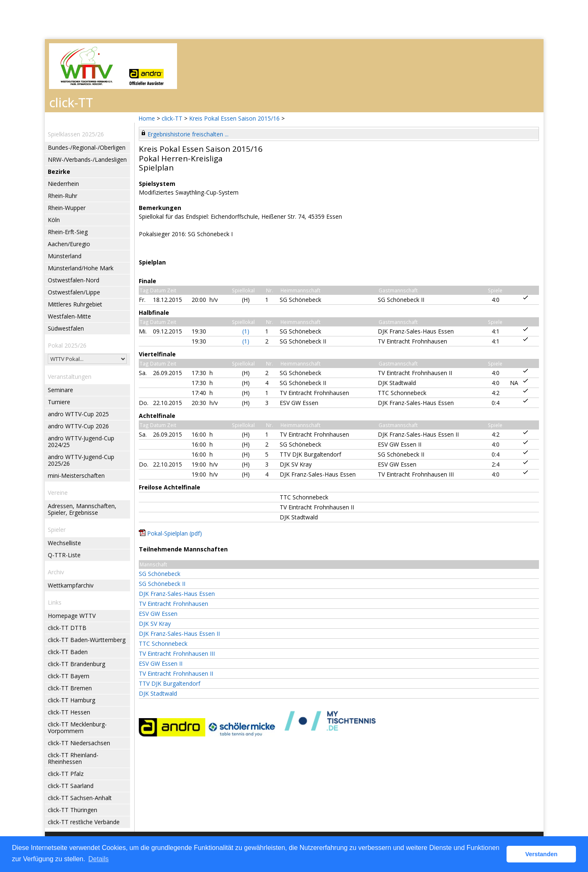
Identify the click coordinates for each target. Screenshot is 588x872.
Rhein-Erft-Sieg (68, 232)
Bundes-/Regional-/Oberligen (87, 147)
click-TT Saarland (71, 786)
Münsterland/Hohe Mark (81, 268)
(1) (246, 331)
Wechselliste (64, 543)
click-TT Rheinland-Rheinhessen (73, 758)
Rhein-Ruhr (63, 196)
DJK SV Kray (155, 624)
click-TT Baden (68, 652)
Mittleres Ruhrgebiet (75, 304)
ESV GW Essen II (161, 663)
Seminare (60, 390)
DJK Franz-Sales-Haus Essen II (179, 634)
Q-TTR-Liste (64, 555)
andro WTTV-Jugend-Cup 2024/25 (81, 441)
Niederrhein (63, 184)
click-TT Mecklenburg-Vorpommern (77, 727)
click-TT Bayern (69, 676)
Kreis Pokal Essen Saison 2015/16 (235, 118)
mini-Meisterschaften (76, 476)
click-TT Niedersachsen (79, 743)
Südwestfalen (66, 328)
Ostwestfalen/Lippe (74, 292)
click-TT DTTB (67, 628)
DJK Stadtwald (158, 693)
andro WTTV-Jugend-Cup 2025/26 (81, 460)
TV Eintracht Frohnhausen (173, 604)
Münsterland (65, 256)
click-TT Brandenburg (76, 664)
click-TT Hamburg (71, 700)
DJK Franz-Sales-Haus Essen (177, 594)
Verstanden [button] (541, 854)
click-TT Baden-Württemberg (87, 640)
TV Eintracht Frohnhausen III (177, 653)
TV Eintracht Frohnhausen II (176, 673)
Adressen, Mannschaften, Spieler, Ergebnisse (82, 509)
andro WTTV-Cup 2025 (78, 414)
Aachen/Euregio (69, 244)
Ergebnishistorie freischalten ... (188, 134)
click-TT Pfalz (66, 774)
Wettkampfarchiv (71, 585)
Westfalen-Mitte (69, 316)
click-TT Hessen (69, 712)
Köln (54, 220)
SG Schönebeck (160, 574)
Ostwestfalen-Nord (74, 280)
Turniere (59, 402)
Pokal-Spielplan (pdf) (175, 533)
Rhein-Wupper (67, 208)
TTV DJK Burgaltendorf (170, 683)
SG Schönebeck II (162, 584)
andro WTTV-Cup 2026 (78, 426)
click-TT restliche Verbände (84, 822)
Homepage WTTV (72, 616)
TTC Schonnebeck (163, 644)
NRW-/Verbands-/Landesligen (87, 159)
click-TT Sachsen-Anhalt (80, 798)
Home (147, 118)
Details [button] (99, 859)
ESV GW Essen (158, 614)
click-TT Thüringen (73, 810)
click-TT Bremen (70, 688)
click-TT (172, 118)
